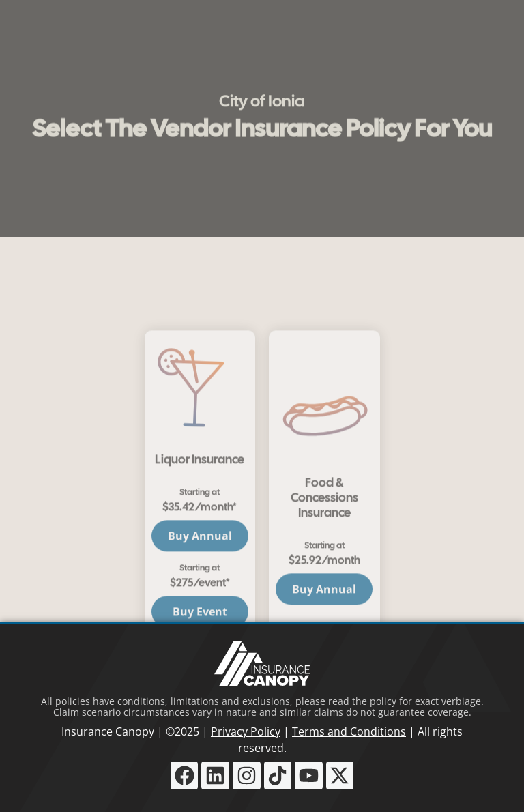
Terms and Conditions (349, 731)
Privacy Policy (246, 731)
